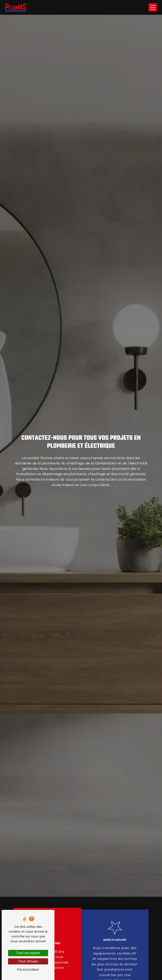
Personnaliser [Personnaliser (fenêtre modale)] (28, 970)
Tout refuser (28, 961)
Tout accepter (28, 953)
